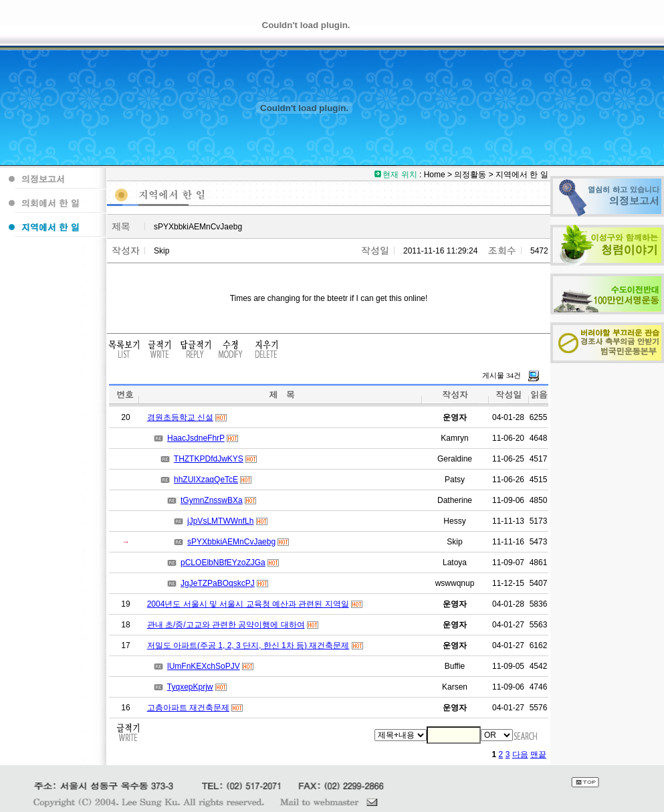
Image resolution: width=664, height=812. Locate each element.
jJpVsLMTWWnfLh (220, 521)
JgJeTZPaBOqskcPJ (218, 583)
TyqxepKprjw (190, 687)
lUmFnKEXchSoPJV (204, 666)
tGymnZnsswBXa (212, 500)
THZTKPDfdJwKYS (209, 459)
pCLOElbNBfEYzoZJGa (223, 563)
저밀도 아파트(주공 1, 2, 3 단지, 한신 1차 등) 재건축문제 (248, 645)
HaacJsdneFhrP (196, 438)
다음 (520, 754)
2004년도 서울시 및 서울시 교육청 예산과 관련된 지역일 (248, 604)
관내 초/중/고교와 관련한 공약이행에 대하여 (226, 625)
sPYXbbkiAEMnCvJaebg (231, 542)
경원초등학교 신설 (180, 417)
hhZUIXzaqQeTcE (206, 480)
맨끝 (538, 754)
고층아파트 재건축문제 (188, 708)
